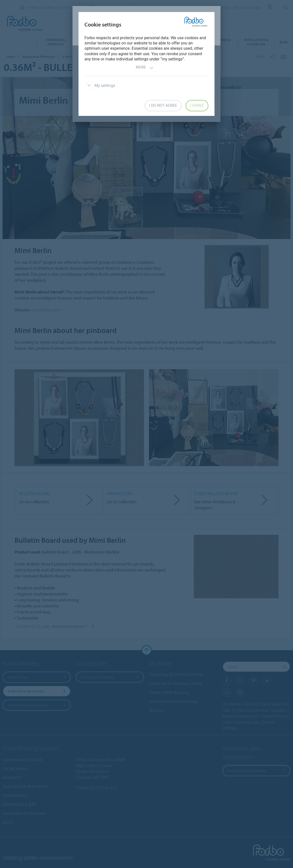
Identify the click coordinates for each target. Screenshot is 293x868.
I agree (197, 105)
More (145, 68)
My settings (100, 86)
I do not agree (163, 105)
